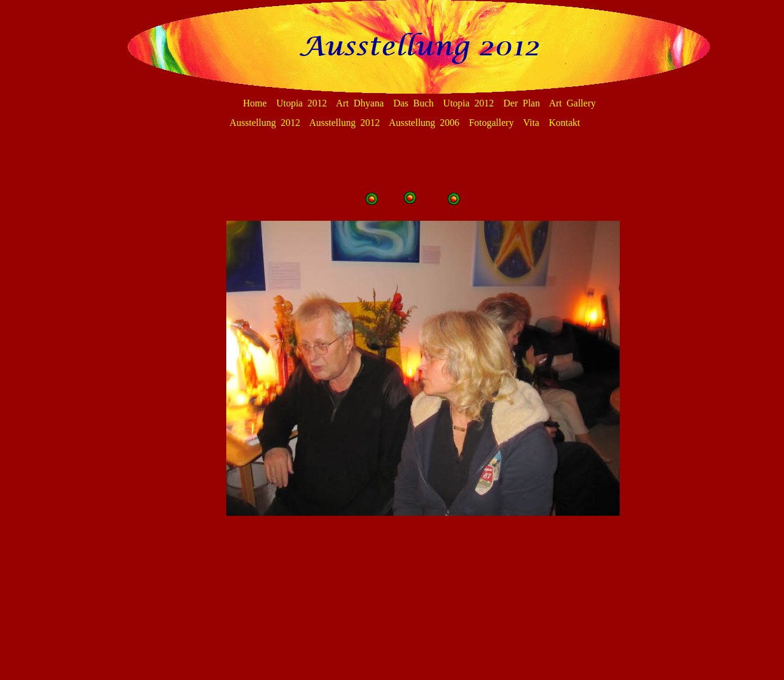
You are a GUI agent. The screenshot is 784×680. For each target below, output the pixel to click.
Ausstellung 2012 (265, 123)
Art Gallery (572, 103)
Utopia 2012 (301, 103)
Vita (531, 123)
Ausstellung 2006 (424, 123)
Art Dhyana (360, 103)
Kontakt (564, 123)
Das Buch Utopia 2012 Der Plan (467, 103)
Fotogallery (491, 123)
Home (255, 103)
